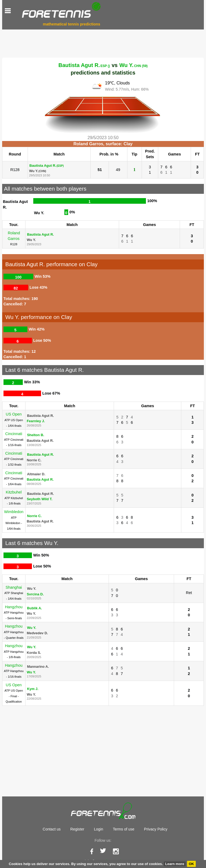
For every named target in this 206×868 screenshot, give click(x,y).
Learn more (175, 864)
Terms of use (124, 829)
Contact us (52, 829)
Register (77, 829)
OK (192, 864)
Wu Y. (133, 65)
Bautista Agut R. (84, 65)
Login (98, 829)
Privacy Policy (156, 829)
